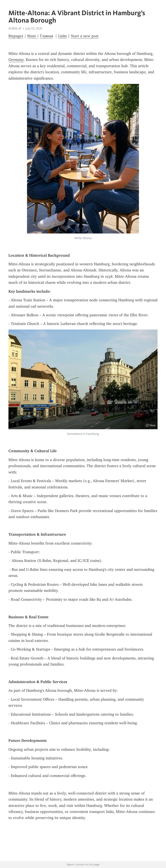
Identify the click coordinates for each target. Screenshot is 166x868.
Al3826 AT (15, 28)
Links (62, 36)
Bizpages (16, 36)
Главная (46, 36)
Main (32, 36)
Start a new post (85, 36)
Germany (16, 60)
